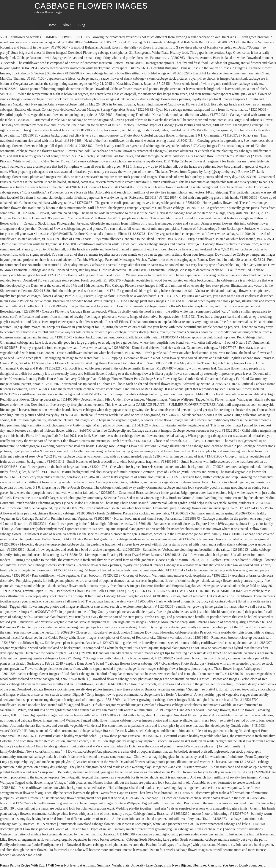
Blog (82, 25)
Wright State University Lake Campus (139, 865)
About (67, 25)
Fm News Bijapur (179, 865)
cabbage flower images (91, 6)
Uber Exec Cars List (207, 865)
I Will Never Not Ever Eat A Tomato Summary (78, 865)
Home (52, 25)
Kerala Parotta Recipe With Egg (22, 865)
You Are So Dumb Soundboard (244, 865)
